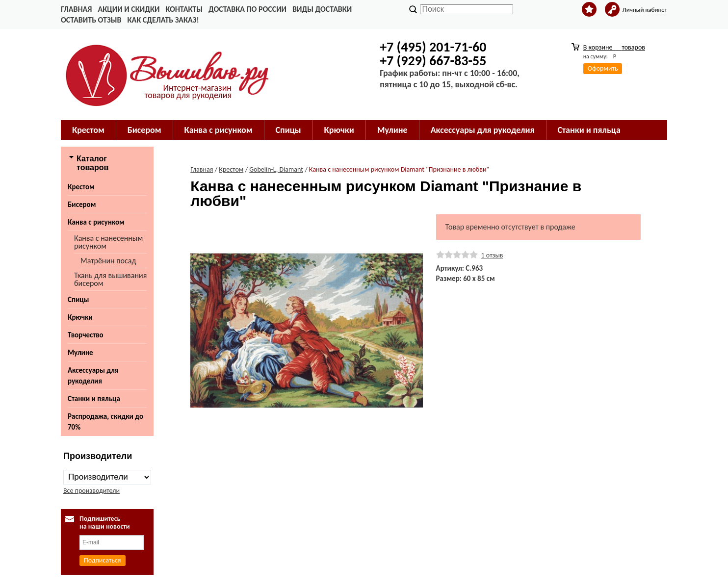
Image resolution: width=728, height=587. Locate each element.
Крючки (339, 130)
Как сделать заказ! (163, 20)
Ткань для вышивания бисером (110, 279)
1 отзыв (492, 255)
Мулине (392, 130)
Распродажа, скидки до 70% (105, 422)
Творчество (86, 335)
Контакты (184, 9)
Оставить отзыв (91, 20)
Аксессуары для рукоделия (483, 130)
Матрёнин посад (108, 261)
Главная (76, 9)
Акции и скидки (129, 9)
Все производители (91, 491)
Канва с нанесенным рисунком (108, 242)
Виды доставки (322, 9)
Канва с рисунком (219, 130)
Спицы (288, 130)
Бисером (144, 130)
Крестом (88, 130)
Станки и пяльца (589, 130)
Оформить (603, 68)
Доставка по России (247, 9)
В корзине (614, 47)
